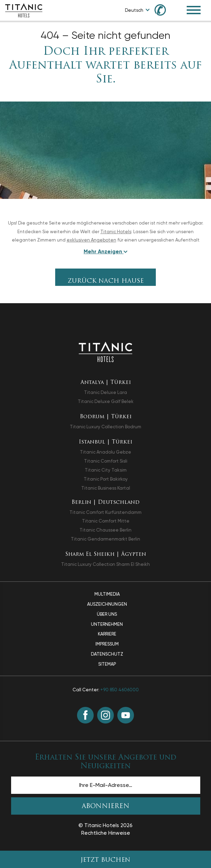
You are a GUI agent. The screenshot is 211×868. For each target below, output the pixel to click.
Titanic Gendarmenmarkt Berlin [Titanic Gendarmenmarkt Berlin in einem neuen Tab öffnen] (105, 539)
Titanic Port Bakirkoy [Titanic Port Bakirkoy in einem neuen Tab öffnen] (106, 479)
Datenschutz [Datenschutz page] (107, 654)
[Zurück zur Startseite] (105, 352)
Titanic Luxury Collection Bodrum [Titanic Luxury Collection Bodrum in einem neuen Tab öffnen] (105, 427)
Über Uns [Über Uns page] (107, 614)
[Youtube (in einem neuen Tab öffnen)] (126, 715)
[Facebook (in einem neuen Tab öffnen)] (85, 715)
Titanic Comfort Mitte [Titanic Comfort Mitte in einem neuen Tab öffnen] (106, 521)
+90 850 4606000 (120, 690)
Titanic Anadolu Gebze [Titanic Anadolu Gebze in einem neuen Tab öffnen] (105, 452)
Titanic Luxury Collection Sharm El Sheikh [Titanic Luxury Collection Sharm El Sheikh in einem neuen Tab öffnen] (105, 564)
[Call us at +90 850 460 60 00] (164, 10)
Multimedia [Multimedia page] (107, 594)
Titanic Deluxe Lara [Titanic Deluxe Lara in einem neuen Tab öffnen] (105, 392)
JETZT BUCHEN (105, 860)
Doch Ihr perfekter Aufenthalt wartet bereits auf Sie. (105, 66)
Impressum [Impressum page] (107, 644)
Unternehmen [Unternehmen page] (107, 624)
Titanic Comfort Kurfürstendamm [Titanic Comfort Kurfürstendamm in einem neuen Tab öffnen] (105, 512)
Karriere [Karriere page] (107, 634)
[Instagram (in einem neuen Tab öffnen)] (105, 715)
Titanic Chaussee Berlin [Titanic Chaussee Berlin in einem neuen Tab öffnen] (105, 530)
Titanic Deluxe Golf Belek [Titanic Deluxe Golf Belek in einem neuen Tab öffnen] (106, 401)
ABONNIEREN (105, 806)
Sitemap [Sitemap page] (107, 664)
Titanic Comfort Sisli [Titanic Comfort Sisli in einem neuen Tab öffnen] (106, 461)
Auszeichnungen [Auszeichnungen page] (107, 604)
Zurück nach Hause (106, 281)
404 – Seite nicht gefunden (105, 35)
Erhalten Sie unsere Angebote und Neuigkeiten (105, 762)
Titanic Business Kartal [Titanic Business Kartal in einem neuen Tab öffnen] (106, 488)
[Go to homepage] (24, 10)
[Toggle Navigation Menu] (194, 10)
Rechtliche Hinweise (106, 833)
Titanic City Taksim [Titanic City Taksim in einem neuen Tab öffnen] (106, 470)
